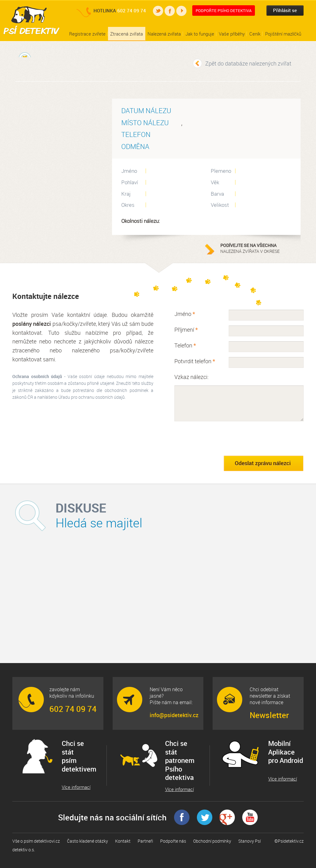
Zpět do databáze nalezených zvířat (248, 63)
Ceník (255, 34)
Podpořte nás (173, 841)
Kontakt (123, 841)
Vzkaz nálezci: (191, 377)
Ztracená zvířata (127, 34)
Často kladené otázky (87, 841)
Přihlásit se (285, 10)
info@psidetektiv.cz (174, 715)
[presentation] (221, 438)
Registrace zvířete (87, 34)
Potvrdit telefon (195, 361)
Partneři (145, 841)
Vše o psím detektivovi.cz (36, 841)
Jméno (185, 314)
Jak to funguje (200, 34)
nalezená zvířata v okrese (259, 248)
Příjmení (186, 330)
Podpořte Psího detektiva (224, 11)
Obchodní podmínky (212, 841)
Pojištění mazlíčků (283, 34)
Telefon (185, 345)
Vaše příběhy (232, 34)
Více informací (76, 787)
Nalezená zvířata (164, 34)
